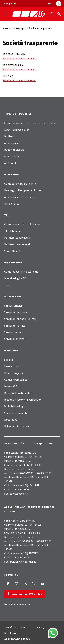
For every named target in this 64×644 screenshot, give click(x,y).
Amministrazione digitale (17, 639)
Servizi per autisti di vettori (20, 319)
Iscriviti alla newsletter (18, 604)
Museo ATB (11, 386)
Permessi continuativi (17, 238)
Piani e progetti (13, 373)
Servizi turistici (13, 306)
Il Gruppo (20, 28)
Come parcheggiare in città (20, 184)
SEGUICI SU (11, 574)
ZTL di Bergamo (14, 231)
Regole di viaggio (14, 150)
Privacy (40, 628)
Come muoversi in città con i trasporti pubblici (31, 123)
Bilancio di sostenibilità (18, 393)
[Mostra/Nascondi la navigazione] (6, 14)
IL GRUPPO (11, 350)
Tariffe (8, 285)
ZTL (7, 215)
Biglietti (9, 136)
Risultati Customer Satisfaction (23, 400)
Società (9, 360)
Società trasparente (16, 413)
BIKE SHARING (13, 262)
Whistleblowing (14, 406)
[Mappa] (52, 14)
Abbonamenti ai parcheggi (20, 197)
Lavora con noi (13, 366)
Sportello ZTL (12, 251)
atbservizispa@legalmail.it (20, 562)
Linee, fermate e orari (17, 130)
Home (6, 28)
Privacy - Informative (17, 426)
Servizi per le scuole (16, 312)
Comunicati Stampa (16, 380)
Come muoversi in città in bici (21, 272)
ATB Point (10, 163)
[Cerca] (59, 14)
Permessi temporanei (17, 244)
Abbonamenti (12, 143)
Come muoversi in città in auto (22, 224)
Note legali (11, 420)
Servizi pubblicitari (15, 339)
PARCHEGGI (12, 174)
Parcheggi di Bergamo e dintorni (23, 190)
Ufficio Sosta (12, 204)
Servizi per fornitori (16, 326)
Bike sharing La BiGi (16, 278)
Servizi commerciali (16, 332)
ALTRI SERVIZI (13, 296)
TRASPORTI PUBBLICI (18, 114)
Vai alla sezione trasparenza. (19, 58)
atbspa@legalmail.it (16, 494)
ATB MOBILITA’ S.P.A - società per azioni (28, 443)
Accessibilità (12, 156)
